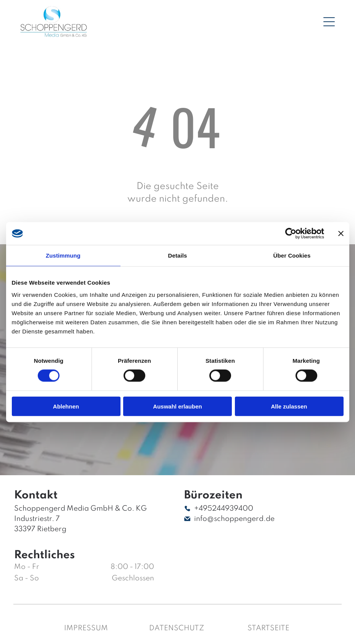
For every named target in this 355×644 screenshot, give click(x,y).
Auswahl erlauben (177, 406)
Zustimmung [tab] (63, 256)
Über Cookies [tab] (292, 256)
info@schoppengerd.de (234, 519)
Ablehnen (66, 406)
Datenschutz (177, 628)
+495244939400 (224, 509)
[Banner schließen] (341, 234)
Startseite (268, 628)
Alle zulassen (289, 406)
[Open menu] (329, 22)
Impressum (86, 628)
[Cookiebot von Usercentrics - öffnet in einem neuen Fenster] (291, 234)
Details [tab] (178, 256)
